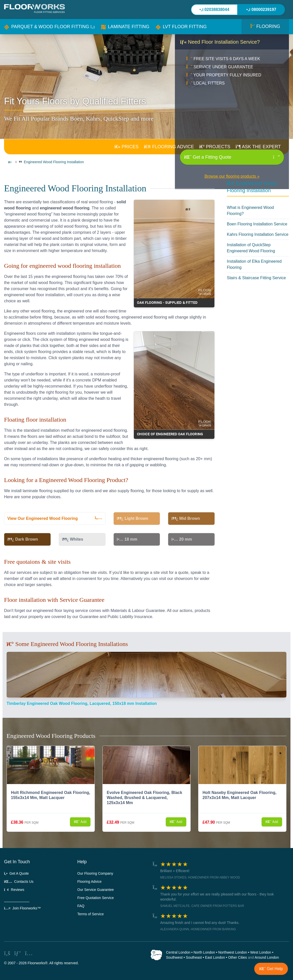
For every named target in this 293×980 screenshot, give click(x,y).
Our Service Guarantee (96, 890)
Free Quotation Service (96, 898)
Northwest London (233, 952)
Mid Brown (186, 518)
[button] (50, 27)
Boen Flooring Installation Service (257, 224)
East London (215, 957)
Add (80, 822)
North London (204, 952)
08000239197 (261, 10)
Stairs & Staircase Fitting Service (256, 278)
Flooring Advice (89, 882)
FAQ (81, 906)
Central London (178, 952)
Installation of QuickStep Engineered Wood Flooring (251, 248)
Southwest (174, 957)
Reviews (14, 890)
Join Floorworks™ (22, 908)
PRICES (127, 147)
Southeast (194, 957)
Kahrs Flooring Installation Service (258, 234)
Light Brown (133, 518)
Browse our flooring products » (232, 176)
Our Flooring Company (95, 873)
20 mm (182, 539)
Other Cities (237, 957)
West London (261, 952)
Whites (73, 539)
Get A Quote (16, 873)
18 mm (127, 539)
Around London (267, 957)
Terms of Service (90, 914)
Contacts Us (19, 882)
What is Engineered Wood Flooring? (250, 211)
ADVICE (169, 147)
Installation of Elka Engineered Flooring (254, 264)
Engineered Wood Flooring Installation (54, 162)
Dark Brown (23, 539)
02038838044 (214, 10)
